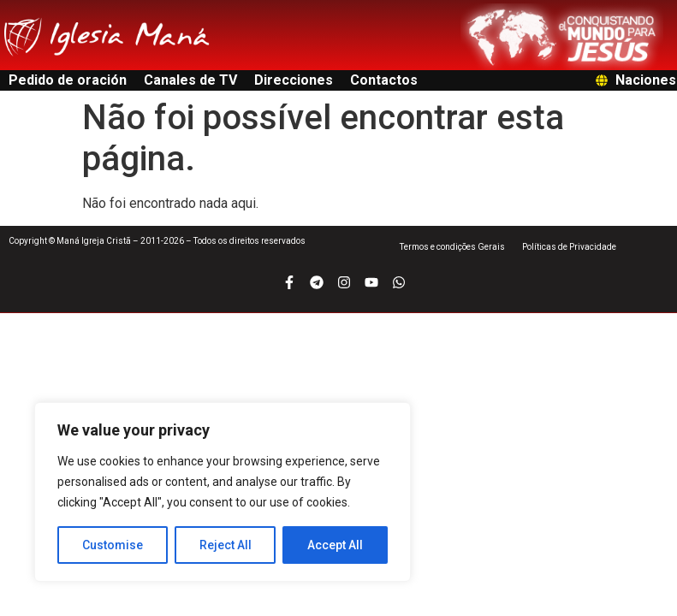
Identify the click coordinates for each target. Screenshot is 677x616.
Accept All (335, 545)
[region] (223, 492)
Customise (113, 545)
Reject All (226, 545)
